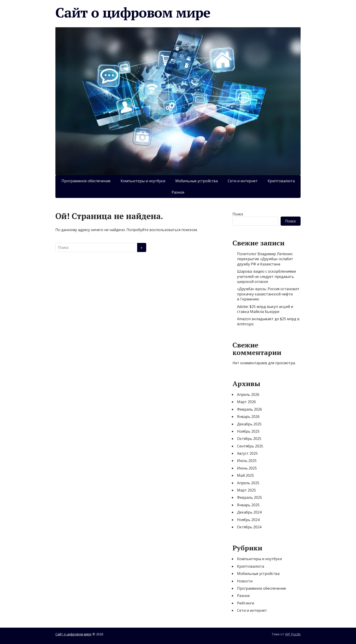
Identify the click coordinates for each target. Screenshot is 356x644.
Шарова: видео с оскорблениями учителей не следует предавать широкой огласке (266, 276)
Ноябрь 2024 (248, 520)
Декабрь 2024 (249, 512)
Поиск (238, 214)
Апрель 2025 (248, 483)
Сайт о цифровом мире (133, 12)
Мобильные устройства (197, 181)
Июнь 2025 (247, 468)
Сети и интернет (243, 181)
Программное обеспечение (86, 181)
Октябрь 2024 (249, 527)
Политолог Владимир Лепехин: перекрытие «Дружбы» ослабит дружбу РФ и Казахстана (265, 259)
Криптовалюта (281, 181)
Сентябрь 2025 (250, 446)
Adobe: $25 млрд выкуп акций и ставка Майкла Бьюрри (265, 309)
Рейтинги (246, 603)
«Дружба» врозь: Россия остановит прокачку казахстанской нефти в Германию (268, 294)
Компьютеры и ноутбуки (143, 181)
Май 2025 (245, 475)
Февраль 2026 (250, 409)
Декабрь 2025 (249, 424)
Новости (245, 581)
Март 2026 (246, 402)
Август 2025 (247, 453)
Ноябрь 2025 (248, 431)
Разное (178, 192)
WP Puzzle (293, 634)
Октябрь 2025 (249, 439)
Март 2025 (246, 490)
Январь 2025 (248, 505)
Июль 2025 (247, 461)
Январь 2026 (248, 417)
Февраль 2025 (250, 497)
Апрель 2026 (248, 394)
